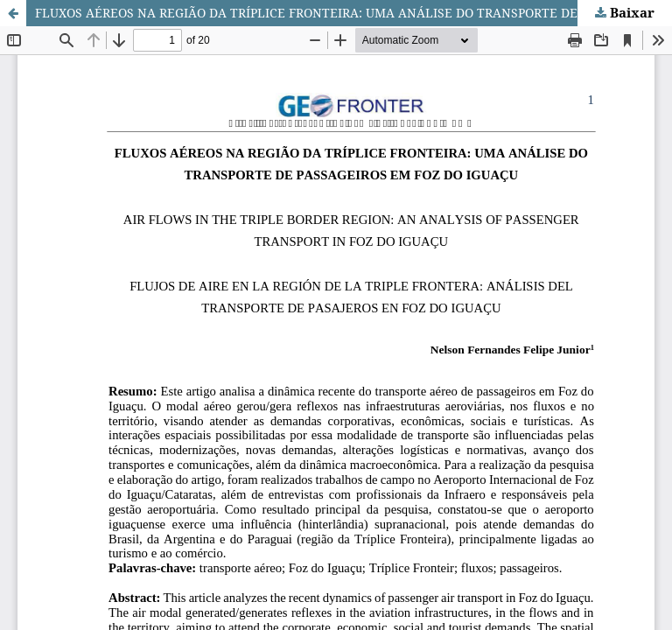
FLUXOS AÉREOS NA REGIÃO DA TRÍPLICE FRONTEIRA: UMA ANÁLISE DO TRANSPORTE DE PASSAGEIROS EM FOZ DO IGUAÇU (353, 13)
